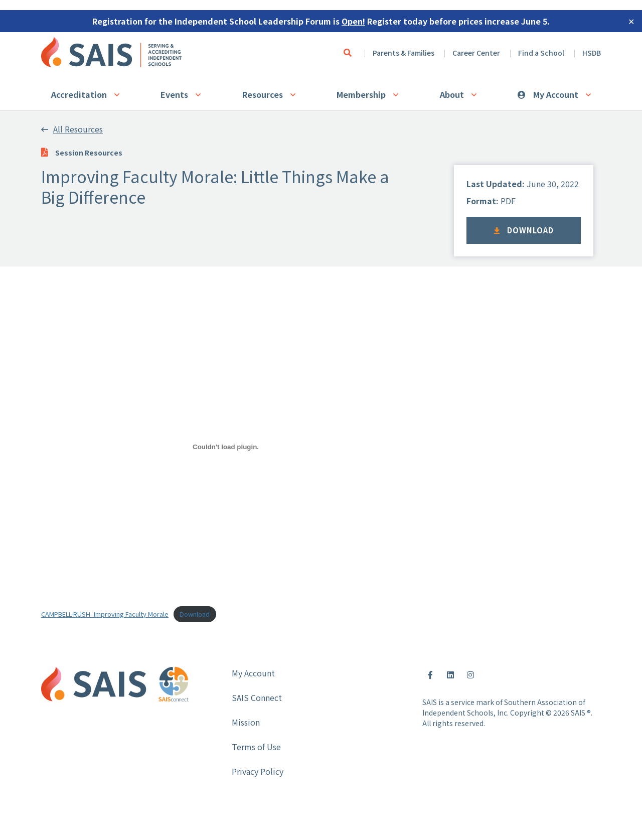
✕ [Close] (631, 21)
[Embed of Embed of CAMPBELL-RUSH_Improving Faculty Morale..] (226, 447)
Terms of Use (256, 747)
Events (174, 94)
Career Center (476, 53)
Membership (361, 94)
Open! (353, 21)
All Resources (72, 129)
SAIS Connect (257, 697)
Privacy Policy (258, 771)
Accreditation (79, 94)
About (452, 94)
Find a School (541, 53)
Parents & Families (404, 53)
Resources (263, 94)
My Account (556, 94)
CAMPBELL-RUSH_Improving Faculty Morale (105, 614)
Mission (246, 722)
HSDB (592, 53)
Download (524, 230)
